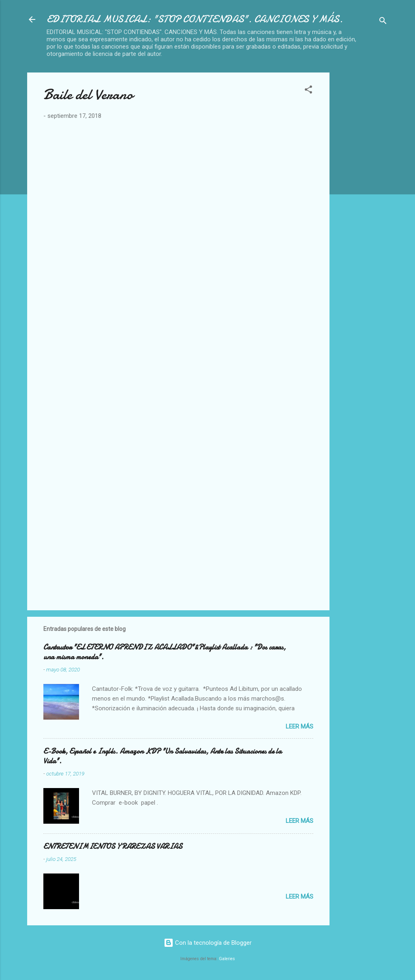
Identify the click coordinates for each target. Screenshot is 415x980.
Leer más (299, 726)
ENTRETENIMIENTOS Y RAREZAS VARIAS (113, 847)
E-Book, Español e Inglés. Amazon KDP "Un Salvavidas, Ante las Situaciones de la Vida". (163, 756)
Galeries (227, 959)
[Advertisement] (375, 194)
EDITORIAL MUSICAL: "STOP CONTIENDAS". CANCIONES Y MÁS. (195, 19)
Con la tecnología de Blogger (208, 943)
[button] (308, 91)
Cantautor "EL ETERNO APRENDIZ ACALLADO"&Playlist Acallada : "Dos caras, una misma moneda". (165, 652)
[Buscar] (383, 22)
